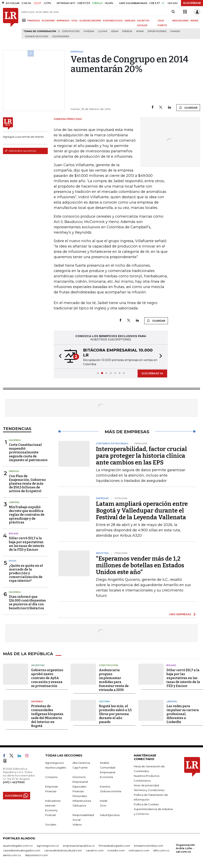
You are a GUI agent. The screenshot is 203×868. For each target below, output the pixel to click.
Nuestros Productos (147, 776)
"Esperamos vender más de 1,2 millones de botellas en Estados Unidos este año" (140, 565)
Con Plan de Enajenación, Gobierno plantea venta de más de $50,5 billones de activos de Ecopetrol (27, 484)
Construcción (71, 31)
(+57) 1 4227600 (14, 782)
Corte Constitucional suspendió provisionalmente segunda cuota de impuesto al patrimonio (28, 452)
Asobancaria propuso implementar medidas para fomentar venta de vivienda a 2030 (114, 680)
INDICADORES (180, 21)
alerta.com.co (12, 855)
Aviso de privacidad (146, 785)
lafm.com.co (161, 850)
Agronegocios (54, 763)
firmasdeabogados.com (114, 846)
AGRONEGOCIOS (113, 21)
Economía (106, 777)
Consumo (51, 777)
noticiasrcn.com (139, 850)
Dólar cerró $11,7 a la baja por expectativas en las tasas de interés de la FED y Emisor (27, 544)
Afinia (140, 31)
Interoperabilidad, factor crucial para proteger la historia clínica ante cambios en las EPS (141, 456)
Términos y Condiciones (149, 790)
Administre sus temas (20, 151)
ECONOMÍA (48, 21)
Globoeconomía (111, 791)
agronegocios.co (48, 846)
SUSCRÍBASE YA (152, 373)
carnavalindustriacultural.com (63, 850)
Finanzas (51, 791)
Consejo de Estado (37, 36)
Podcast (51, 815)
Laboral (14, 502)
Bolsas (14, 533)
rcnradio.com (116, 850)
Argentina (38, 665)
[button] (59, 356)
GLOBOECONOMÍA (90, 21)
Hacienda (15, 440)
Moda (13, 561)
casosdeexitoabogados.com (22, 850)
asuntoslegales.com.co (18, 846)
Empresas (52, 787)
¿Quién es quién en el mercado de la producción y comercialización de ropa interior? (26, 573)
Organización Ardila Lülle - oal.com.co (185, 848)
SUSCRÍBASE (192, 3)
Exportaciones (157, 31)
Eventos (105, 787)
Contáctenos (142, 781)
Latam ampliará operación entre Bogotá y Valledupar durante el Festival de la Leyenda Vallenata (142, 511)
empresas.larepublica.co (79, 846)
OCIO (74, 21)
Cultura (104, 701)
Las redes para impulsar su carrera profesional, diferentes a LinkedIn (183, 714)
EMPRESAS (63, 21)
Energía (127, 31)
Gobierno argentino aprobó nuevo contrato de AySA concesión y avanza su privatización (47, 678)
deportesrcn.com (36, 855)
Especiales (79, 787)
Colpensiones (61, 36)
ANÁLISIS (130, 21)
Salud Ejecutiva (110, 815)
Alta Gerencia (81, 763)
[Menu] (24, 20)
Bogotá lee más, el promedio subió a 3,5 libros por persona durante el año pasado (115, 714)
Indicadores (53, 801)
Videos (77, 824)
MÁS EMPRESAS (180, 614)
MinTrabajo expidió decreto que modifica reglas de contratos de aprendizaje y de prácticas (27, 515)
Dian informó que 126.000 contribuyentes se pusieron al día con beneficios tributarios (27, 602)
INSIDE (194, 21)
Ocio (103, 805)
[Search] (173, 12)
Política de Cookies (146, 804)
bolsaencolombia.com (149, 846)
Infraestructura (82, 801)
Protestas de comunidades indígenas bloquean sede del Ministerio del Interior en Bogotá (47, 716)
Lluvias (103, 31)
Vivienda (89, 31)
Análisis (104, 763)
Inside (104, 801)
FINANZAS (34, 21)
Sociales (51, 824)
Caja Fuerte (80, 768)
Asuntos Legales (56, 768)
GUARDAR (188, 108)
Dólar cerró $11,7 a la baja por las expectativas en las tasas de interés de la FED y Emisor (183, 678)
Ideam (115, 31)
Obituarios (79, 805)
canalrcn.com (95, 850)
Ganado (175, 31)
